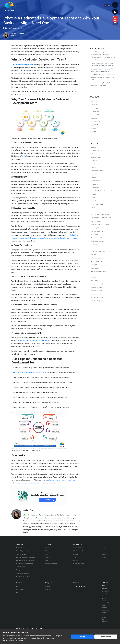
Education (47, 557)
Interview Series (95, 235)
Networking (94, 245)
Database (93, 194)
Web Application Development (25, 564)
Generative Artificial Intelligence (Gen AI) (102, 218)
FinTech (47, 560)
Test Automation (95, 281)
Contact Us (48, 589)
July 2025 (93, 128)
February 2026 (95, 105)
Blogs (18, 586)
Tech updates (94, 265)
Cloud (75, 557)
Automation (94, 161)
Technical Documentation (24, 573)
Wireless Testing (95, 301)
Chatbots (93, 177)
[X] (28, 629)
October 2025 (94, 118)
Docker (93, 208)
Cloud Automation (96, 181)
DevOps (93, 198)
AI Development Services (23, 576)
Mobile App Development (97, 241)
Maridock (104, 554)
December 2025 (95, 112)
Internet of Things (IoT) (97, 231)
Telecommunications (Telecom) (100, 272)
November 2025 (95, 115)
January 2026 (95, 108)
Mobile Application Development (25, 560)
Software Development (97, 258)
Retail (46, 554)
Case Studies (20, 589)
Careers (76, 583)
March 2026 (94, 101)
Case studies (94, 174)
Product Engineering (22, 551)
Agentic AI (94, 147)
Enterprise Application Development (100, 214)
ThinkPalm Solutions (96, 291)
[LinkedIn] (23, 629)
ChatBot (104, 557)
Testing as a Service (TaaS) (98, 284)
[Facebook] (32, 629)
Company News (95, 188)
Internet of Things (78, 548)
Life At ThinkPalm (79, 586)
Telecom (47, 548)
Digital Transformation (97, 204)
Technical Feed (95, 268)
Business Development (97, 171)
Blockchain (94, 167)
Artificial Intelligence (96, 154)
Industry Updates (95, 228)
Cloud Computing (95, 184)
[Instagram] (37, 629)
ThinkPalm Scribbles (96, 287)
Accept (82, 637)
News (92, 248)
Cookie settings (106, 637)
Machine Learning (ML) (97, 238)
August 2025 (94, 125)
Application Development (98, 151)
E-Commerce (94, 211)
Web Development (96, 294)
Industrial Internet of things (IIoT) (100, 224)
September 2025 (95, 122)
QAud (103, 548)
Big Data (93, 164)
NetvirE (103, 551)
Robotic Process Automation (81, 551)
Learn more (19, 640)
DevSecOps (94, 201)
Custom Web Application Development (101, 191)
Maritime (47, 551)
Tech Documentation (96, 261)
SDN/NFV (93, 255)
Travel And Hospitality (51, 564)
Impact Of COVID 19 (96, 221)
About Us (47, 586)
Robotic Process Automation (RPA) (100, 251)
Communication (21, 554)
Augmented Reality (96, 157)
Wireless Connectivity (97, 297)
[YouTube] (41, 629)
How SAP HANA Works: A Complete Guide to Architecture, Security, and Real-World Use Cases (103, 77)
